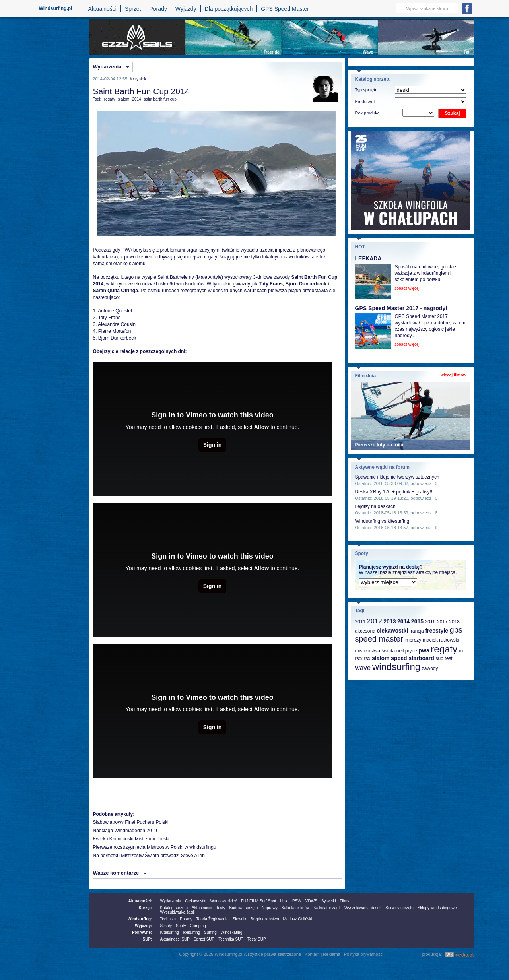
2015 (417, 621)
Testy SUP (257, 939)
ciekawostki (392, 631)
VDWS (311, 901)
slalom (123, 99)
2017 (442, 622)
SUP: (148, 939)
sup (439, 658)
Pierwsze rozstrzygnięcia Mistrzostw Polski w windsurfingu (155, 847)
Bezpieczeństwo (264, 919)
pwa (424, 650)
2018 (454, 622)
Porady (158, 9)
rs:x (359, 658)
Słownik (239, 919)
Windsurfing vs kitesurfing (382, 521)
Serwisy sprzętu (399, 908)
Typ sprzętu (366, 90)
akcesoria (365, 631)
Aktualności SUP (175, 939)
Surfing (210, 932)
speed (399, 658)
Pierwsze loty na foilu (379, 445)
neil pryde (407, 651)
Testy (221, 908)
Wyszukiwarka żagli (178, 912)
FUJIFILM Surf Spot (258, 901)
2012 (375, 621)
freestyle (437, 631)
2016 (430, 622)
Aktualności (102, 9)
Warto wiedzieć (224, 901)
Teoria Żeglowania (213, 919)
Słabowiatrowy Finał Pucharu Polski (131, 822)
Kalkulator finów (296, 908)
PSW (297, 901)
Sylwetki (329, 901)
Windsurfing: (140, 919)
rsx (367, 658)
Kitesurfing (170, 932)
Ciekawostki (195, 901)
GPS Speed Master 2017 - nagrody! (401, 308)
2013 (390, 621)
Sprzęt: (146, 908)
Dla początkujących (229, 9)
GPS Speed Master (285, 9)
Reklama (331, 954)
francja (417, 631)
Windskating (231, 932)
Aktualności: (140, 901)
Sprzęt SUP (204, 939)
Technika (168, 919)
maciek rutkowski (441, 640)
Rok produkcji (368, 113)
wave (363, 668)
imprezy (413, 640)
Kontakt (312, 954)
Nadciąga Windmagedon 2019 (125, 831)
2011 (360, 622)
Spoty (181, 926)
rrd (462, 651)
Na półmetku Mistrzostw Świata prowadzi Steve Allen (149, 856)
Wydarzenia (107, 67)
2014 (136, 99)
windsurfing (396, 667)
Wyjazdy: (143, 926)
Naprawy (269, 908)
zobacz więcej (407, 288)
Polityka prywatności (364, 954)
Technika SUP (231, 939)
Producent (365, 101)
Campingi (198, 926)
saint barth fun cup (160, 99)
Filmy (344, 901)
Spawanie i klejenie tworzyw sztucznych (397, 477)
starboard (421, 658)
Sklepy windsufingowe (437, 908)
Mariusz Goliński (298, 919)
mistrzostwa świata (375, 651)
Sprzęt (133, 9)
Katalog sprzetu (174, 908)
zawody (430, 668)
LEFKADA (368, 258)
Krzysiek (138, 79)
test (448, 658)
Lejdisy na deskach (375, 506)
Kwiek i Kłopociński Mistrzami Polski (131, 839)
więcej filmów (453, 375)
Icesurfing (191, 932)
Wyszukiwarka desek (363, 908)
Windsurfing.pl (56, 8)
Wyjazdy (186, 9)
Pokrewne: (142, 932)
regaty (110, 99)
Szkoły (166, 926)
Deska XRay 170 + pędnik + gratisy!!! (394, 492)
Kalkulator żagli (327, 908)
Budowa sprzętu (243, 908)
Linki (284, 901)
